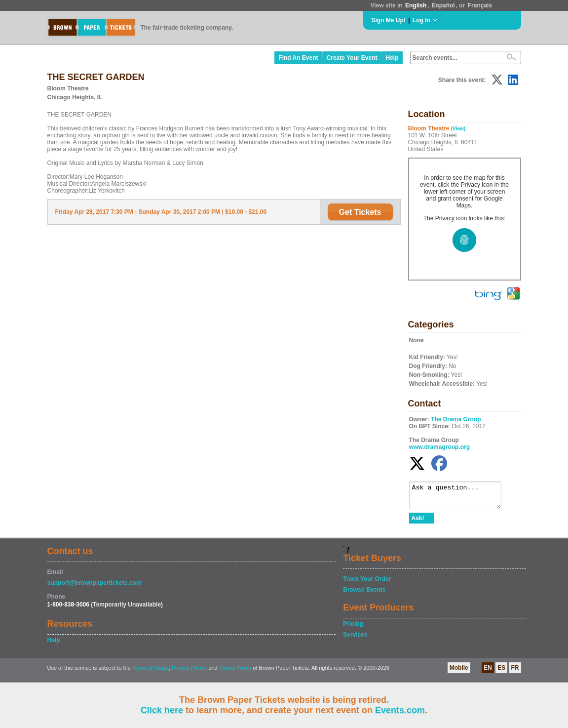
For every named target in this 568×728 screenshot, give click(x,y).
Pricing (353, 628)
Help (392, 58)
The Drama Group (456, 419)
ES (501, 672)
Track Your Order (367, 583)
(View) (458, 129)
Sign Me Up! (389, 20)
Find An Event (298, 58)
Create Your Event (352, 58)
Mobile (459, 672)
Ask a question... (460, 497)
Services (355, 639)
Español (443, 5)
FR (515, 672)
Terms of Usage (151, 672)
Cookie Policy (235, 672)
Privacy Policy (189, 672)
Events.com (400, 710)
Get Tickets (360, 212)
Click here (162, 710)
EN (488, 672)
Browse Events (364, 594)
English (416, 5)
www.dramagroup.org (440, 447)
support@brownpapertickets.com (95, 587)
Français (480, 5)
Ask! (418, 523)
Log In (421, 20)
